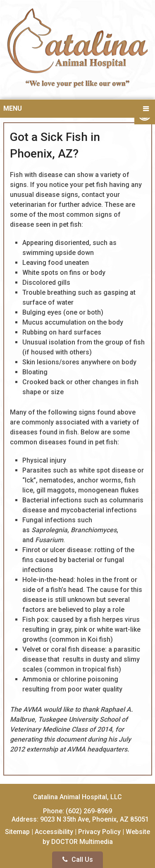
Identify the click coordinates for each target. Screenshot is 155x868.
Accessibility (54, 832)
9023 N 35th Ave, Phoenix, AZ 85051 (94, 819)
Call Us (78, 860)
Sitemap (17, 832)
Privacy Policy (99, 832)
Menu (13, 108)
